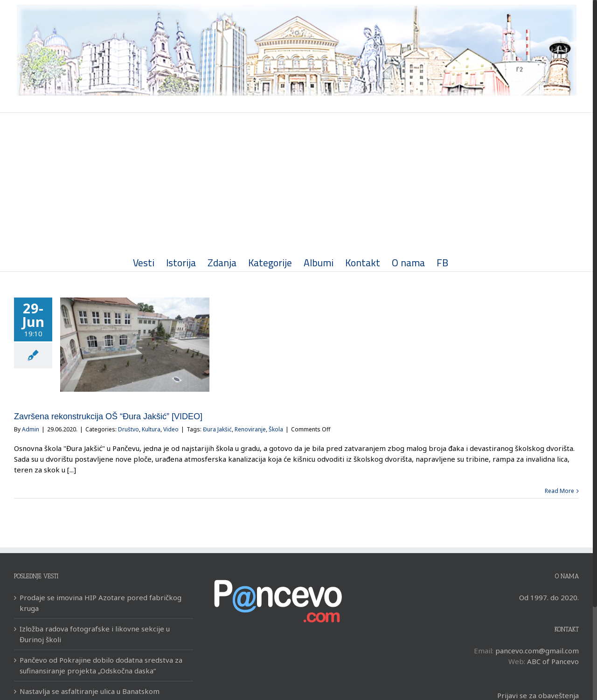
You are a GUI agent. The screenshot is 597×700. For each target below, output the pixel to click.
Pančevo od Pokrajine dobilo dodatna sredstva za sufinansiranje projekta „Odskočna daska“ (101, 665)
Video (171, 429)
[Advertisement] (297, 183)
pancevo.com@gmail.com (537, 651)
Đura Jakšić (217, 429)
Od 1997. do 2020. (549, 597)
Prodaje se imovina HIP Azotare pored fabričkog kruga (101, 603)
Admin (31, 429)
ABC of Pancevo (553, 661)
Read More (559, 491)
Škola (276, 429)
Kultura (151, 429)
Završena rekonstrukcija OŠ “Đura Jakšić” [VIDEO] (108, 416)
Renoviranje (250, 429)
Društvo (128, 429)
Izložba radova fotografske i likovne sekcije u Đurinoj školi (95, 634)
